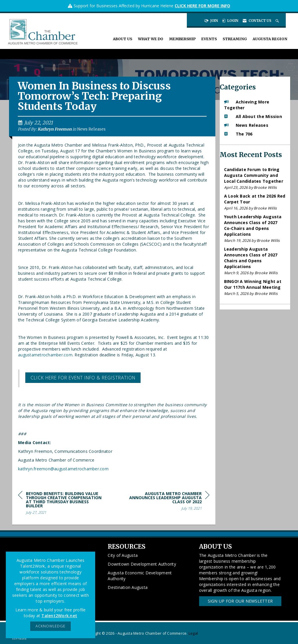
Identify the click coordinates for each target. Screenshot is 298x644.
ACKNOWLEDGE (50, 626)
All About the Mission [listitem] (253, 116)
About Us (123, 39)
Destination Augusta (128, 587)
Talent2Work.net (59, 616)
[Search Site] (278, 21)
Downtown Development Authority (142, 564)
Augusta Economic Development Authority (140, 576)
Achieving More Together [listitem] (247, 105)
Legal (193, 633)
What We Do (151, 39)
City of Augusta (123, 555)
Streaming (235, 39)
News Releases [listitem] (246, 125)
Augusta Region (270, 39)
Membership (182, 39)
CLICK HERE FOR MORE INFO (202, 6)
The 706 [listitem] (238, 134)
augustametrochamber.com (45, 355)
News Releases (91, 129)
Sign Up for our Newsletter (240, 601)
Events (209, 39)
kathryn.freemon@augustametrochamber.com (63, 469)
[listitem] (255, 178)
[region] (166, 502)
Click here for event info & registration (83, 378)
